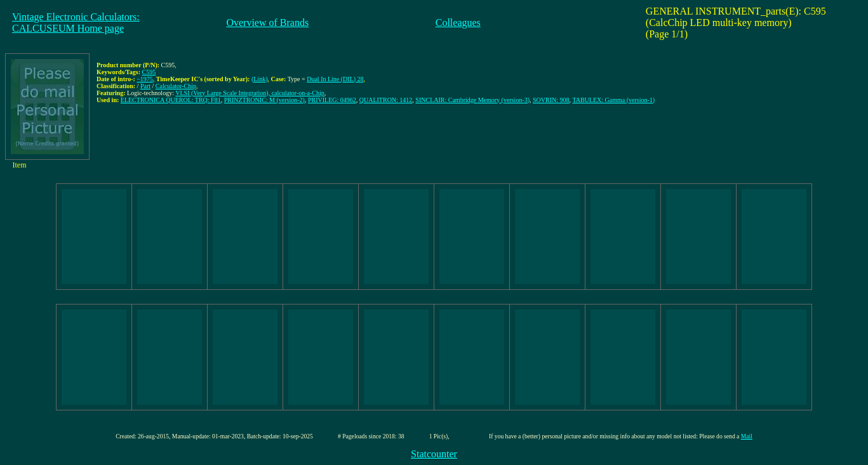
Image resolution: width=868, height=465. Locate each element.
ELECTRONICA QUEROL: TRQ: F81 (171, 100)
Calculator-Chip (176, 86)
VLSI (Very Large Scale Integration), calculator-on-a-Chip (250, 93)
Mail (747, 436)
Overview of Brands (267, 23)
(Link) (260, 79)
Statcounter (434, 454)
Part (145, 86)
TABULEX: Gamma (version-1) (613, 100)
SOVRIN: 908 (551, 100)
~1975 (144, 79)
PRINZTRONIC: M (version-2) (264, 100)
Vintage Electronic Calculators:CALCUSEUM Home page (76, 23)
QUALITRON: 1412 (386, 100)
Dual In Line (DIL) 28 (335, 79)
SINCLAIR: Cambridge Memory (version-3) (472, 100)
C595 (149, 72)
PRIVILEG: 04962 (332, 100)
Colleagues (458, 23)
